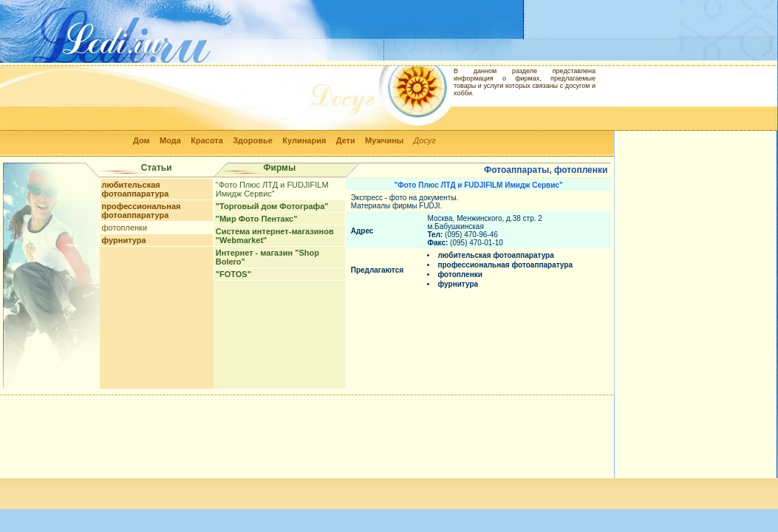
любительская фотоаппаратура (136, 189)
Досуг (425, 140)
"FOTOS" (233, 274)
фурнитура (124, 240)
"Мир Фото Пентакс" (257, 219)
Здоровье (253, 140)
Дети (346, 140)
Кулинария (304, 140)
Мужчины (384, 140)
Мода (170, 140)
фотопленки (124, 228)
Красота (207, 140)
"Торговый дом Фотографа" (272, 206)
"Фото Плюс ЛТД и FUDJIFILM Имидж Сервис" (272, 189)
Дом (141, 140)
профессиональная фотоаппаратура (141, 211)
